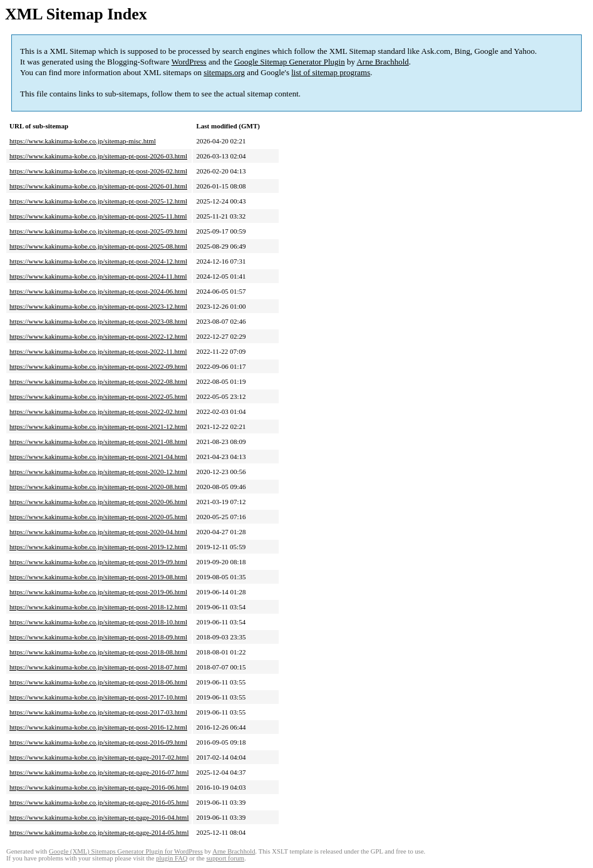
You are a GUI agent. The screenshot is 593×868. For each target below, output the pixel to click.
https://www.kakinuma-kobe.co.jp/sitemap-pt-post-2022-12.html (98, 336)
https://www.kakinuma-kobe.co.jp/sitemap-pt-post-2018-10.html (98, 622)
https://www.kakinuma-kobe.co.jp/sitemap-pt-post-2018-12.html (98, 607)
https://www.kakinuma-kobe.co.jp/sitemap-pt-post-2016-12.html (98, 727)
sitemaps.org (224, 72)
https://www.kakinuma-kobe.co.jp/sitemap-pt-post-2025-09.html (98, 231)
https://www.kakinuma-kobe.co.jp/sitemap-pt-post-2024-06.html (98, 291)
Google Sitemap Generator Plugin (290, 62)
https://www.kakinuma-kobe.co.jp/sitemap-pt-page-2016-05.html (99, 802)
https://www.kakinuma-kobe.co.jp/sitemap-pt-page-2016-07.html (99, 772)
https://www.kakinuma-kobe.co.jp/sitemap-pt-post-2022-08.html (98, 381)
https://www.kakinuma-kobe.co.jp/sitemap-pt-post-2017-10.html (98, 697)
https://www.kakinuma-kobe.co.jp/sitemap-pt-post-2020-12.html (98, 472)
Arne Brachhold (382, 62)
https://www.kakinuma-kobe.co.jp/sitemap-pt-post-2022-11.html (98, 351)
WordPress (189, 62)
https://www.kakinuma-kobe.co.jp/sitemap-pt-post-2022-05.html (98, 396)
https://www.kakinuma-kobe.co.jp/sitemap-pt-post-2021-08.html (98, 442)
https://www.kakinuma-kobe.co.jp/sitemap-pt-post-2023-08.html (98, 321)
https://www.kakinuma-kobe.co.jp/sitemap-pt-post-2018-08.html (98, 652)
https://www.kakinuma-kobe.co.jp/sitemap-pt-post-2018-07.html (98, 667)
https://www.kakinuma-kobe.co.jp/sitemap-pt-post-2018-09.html (98, 637)
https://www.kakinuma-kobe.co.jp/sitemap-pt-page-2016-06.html (99, 787)
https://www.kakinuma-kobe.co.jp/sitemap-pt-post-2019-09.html (98, 562)
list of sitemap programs (331, 72)
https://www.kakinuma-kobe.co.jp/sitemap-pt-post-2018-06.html (98, 682)
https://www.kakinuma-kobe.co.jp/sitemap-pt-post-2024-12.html (98, 261)
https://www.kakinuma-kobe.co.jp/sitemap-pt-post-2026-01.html (98, 186)
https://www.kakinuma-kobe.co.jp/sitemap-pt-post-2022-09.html (98, 366)
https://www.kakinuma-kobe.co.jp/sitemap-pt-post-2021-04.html (98, 457)
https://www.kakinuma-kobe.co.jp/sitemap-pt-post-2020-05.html (98, 517)
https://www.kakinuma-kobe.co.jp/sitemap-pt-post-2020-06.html (98, 502)
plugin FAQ (172, 858)
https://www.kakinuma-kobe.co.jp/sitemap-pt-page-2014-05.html (99, 832)
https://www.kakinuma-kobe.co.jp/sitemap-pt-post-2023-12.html (98, 306)
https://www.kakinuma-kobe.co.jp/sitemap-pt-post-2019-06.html (98, 592)
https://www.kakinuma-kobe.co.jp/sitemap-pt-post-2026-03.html (98, 156)
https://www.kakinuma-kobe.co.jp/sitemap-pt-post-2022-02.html (98, 411)
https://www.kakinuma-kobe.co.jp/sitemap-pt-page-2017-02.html (99, 757)
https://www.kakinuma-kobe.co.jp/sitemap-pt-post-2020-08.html (98, 487)
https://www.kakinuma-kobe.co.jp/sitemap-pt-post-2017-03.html (98, 712)
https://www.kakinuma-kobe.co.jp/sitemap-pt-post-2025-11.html (98, 216)
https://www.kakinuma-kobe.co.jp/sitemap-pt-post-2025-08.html (98, 246)
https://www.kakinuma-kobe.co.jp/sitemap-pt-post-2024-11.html (98, 276)
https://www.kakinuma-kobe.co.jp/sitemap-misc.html (83, 141)
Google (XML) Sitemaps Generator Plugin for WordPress (126, 851)
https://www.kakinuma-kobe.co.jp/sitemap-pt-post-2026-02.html (98, 171)
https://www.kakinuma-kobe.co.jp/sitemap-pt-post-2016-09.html (98, 742)
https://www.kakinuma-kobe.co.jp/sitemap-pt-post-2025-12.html (98, 201)
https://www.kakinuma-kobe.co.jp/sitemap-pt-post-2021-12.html (98, 426)
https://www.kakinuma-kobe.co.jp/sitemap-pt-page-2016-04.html (99, 817)
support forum (225, 858)
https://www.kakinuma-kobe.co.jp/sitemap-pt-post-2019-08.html (98, 577)
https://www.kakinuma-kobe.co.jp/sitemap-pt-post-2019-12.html (98, 547)
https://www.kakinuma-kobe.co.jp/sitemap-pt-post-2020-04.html (98, 532)
